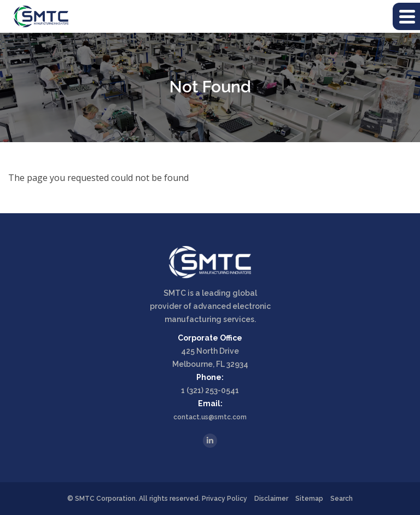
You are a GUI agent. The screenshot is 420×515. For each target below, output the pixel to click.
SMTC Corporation (105, 499)
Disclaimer (271, 499)
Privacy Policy (224, 499)
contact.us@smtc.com (210, 417)
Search (342, 499)
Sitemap (309, 499)
